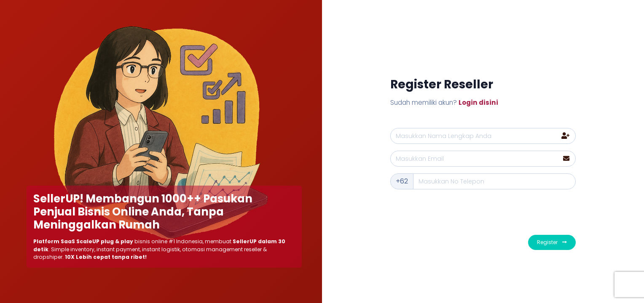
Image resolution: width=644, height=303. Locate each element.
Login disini (478, 102)
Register (552, 242)
